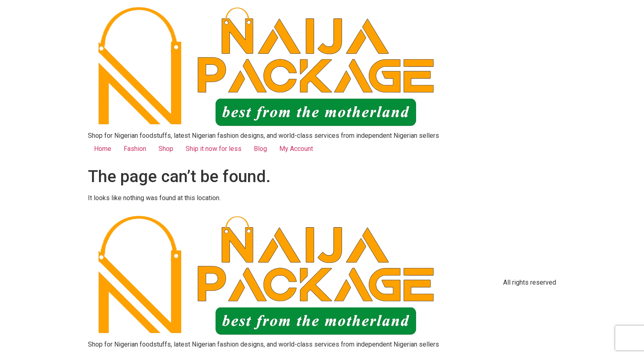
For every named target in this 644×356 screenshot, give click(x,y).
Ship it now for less (214, 149)
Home (103, 149)
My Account (296, 149)
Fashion (135, 149)
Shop (166, 149)
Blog (260, 149)
